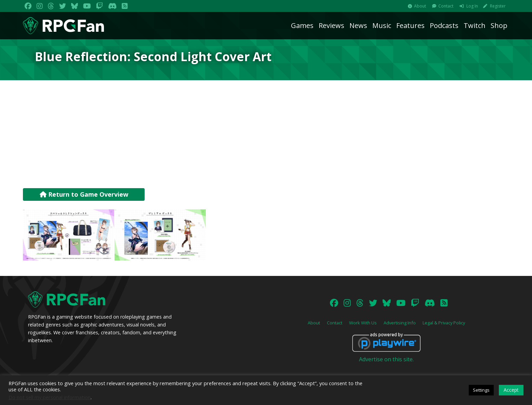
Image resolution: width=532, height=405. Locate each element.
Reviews (331, 25)
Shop (499, 25)
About (420, 6)
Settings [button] (481, 390)
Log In (472, 6)
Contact (446, 6)
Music (382, 25)
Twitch (475, 25)
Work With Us (363, 323)
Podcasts (444, 25)
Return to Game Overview (84, 194)
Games (302, 25)
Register (498, 6)
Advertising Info (400, 323)
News (358, 25)
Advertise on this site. (386, 359)
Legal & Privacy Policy (444, 323)
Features (410, 25)
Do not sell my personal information (50, 397)
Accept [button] (511, 390)
